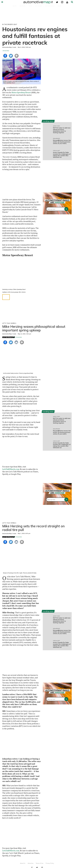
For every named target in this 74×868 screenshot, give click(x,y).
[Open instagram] (62, 2)
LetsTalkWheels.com (11, 469)
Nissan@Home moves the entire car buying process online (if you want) (62, 142)
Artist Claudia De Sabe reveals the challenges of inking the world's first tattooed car (62, 155)
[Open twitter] (57, 2)
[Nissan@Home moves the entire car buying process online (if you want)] (47, 142)
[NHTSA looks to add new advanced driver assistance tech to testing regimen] (47, 129)
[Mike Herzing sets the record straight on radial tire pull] (22, 562)
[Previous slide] (5, 274)
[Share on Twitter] (11, 56)
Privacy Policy (50, 863)
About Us (23, 863)
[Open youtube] (67, 2)
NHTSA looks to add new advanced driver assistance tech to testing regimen (62, 130)
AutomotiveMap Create (9, 47)
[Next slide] (38, 274)
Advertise (31, 863)
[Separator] (17, 56)
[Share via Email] (16, 342)
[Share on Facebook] (5, 56)
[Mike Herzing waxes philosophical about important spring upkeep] (22, 362)
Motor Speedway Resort (21, 92)
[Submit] (72, 2)
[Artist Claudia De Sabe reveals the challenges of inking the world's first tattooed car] (47, 154)
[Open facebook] (52, 2)
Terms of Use (40, 863)
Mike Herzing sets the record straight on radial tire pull (33, 528)
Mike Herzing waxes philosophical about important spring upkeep (34, 328)
